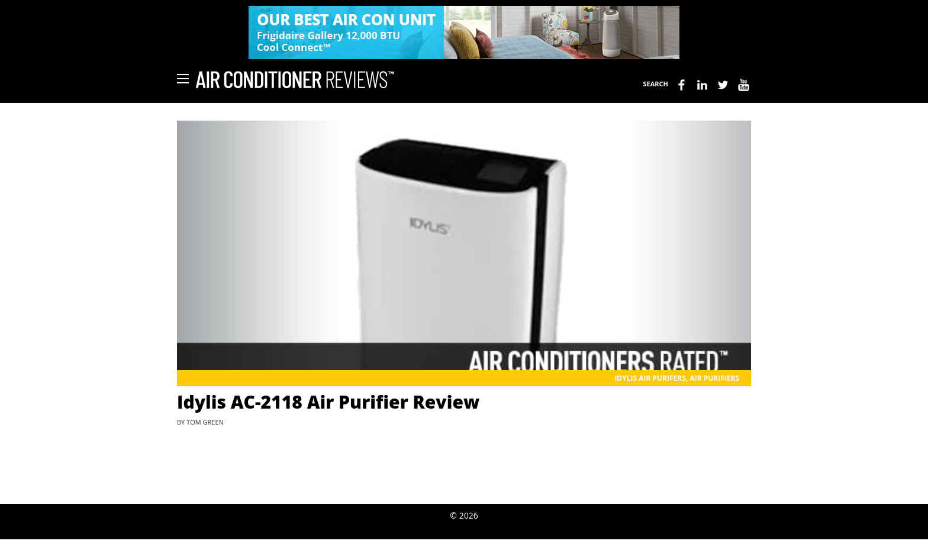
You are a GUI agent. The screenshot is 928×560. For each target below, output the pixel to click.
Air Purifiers (714, 378)
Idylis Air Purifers (650, 378)
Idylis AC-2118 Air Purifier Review (328, 402)
